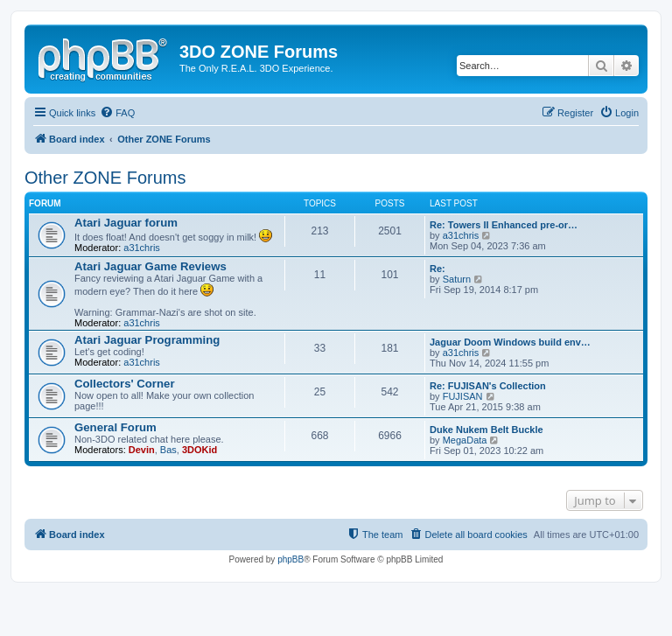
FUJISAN (463, 396)
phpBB (290, 559)
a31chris (142, 248)
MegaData (465, 440)
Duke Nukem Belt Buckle (486, 430)
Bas (168, 450)
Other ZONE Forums (105, 178)
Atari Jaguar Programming (147, 340)
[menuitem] (117, 113)
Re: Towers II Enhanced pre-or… (504, 225)
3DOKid (199, 450)
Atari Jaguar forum (126, 223)
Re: (437, 269)
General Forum (115, 427)
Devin (142, 450)
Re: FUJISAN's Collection (488, 386)
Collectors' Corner (125, 384)
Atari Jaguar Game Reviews (150, 266)
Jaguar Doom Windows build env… (510, 342)
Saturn (457, 279)
